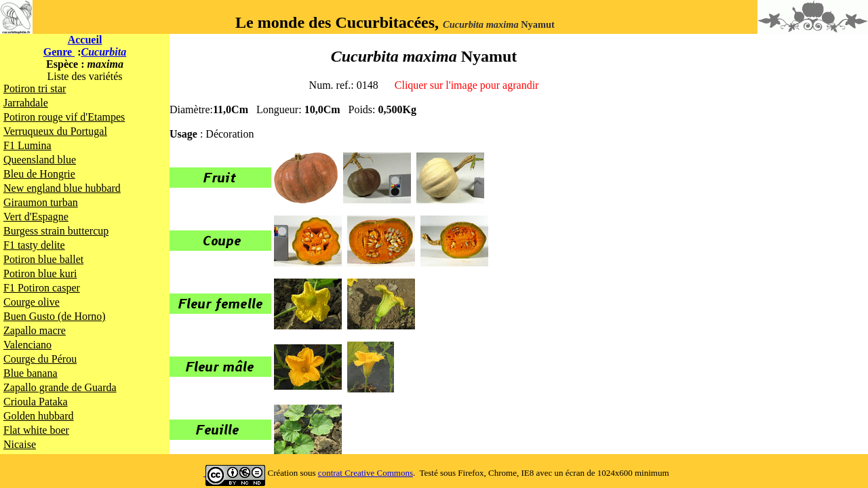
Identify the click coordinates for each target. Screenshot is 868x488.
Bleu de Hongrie (39, 174)
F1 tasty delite (34, 245)
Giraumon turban (41, 202)
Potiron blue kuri (40, 273)
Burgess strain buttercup (56, 231)
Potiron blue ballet (43, 259)
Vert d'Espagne (36, 217)
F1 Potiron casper (42, 288)
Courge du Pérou (40, 359)
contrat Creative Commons (366, 473)
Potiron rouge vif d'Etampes (64, 117)
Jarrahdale (26, 103)
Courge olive (32, 302)
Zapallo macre (35, 330)
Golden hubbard (39, 416)
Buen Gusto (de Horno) (55, 316)
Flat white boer (36, 430)
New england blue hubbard (62, 188)
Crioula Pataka (36, 402)
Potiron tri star (35, 88)
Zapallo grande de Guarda (60, 387)
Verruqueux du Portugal (55, 131)
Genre (59, 52)
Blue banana (31, 373)
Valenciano (27, 345)
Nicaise (20, 444)
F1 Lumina (27, 145)
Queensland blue (40, 160)
